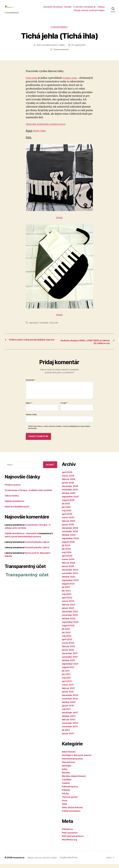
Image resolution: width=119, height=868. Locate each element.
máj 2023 (67, 598)
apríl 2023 (67, 602)
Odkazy (101, 9)
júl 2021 (66, 675)
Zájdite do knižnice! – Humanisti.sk (22, 537)
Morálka (66, 777)
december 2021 (70, 657)
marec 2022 (68, 647)
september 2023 (70, 584)
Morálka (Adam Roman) (74, 780)
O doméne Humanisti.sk (84, 9)
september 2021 (70, 668)
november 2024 (70, 535)
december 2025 (70, 490)
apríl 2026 (67, 476)
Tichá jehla (32, 82)
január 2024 (68, 570)
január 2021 (68, 696)
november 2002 (70, 727)
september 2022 (70, 626)
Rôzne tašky (40, 135)
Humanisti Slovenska (53, 9)
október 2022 (69, 622)
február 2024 (69, 567)
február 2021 (68, 692)
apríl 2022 (67, 643)
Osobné (66, 787)
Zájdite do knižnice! (14, 505)
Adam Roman (69, 756)
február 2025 (69, 525)
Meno (29, 407)
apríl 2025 (67, 518)
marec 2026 (68, 480)
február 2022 (68, 650)
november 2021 (70, 661)
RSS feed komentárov (73, 840)
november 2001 (70, 730)
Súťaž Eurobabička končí (17, 511)
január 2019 (68, 710)
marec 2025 (68, 521)
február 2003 (69, 723)
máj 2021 (66, 682)
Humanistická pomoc (72, 763)
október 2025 (69, 497)
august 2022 (68, 629)
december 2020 (70, 699)
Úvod (64, 804)
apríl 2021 (67, 685)
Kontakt (68, 9)
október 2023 (69, 581)
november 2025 (70, 494)
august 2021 (68, 671)
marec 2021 (68, 689)
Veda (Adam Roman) (72, 811)
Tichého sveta (71, 82)
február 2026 (69, 483)
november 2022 (70, 619)
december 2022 (70, 615)
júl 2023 (66, 591)
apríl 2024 (67, 560)
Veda (64, 808)
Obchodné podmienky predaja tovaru (48, 128)
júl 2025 (66, 508)
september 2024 (70, 542)
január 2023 (68, 612)
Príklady (66, 794)
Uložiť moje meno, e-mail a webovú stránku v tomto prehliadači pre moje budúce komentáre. (59, 431)
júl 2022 (66, 633)
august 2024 (68, 546)
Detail (59, 221)
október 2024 (69, 539)
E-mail (64, 407)
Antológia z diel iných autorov (77, 759)
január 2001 (68, 737)
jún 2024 (66, 553)
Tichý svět (54, 326)
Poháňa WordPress (72, 861)
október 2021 (68, 664)
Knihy (65, 773)
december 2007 (70, 717)
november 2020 (70, 703)
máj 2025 (67, 514)
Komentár (31, 384)
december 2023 (70, 574)
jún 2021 (66, 678)
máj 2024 (67, 556)
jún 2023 (66, 595)
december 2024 (70, 532)
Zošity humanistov (71, 815)
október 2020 (69, 706)
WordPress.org (69, 844)
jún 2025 (66, 511)
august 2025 (68, 504)
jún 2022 (66, 636)
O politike (67, 784)
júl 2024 (66, 549)
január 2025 (68, 528)
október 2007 (69, 720)
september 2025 (70, 501)
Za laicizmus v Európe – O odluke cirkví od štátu (28, 494)
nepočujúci (34, 326)
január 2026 (68, 487)
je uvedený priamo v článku (53, 49)
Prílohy (65, 797)
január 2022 (68, 654)
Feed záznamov (70, 837)
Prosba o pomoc (13, 489)
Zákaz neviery (12, 500)
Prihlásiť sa (67, 833)
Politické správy (70, 790)
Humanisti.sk (19, 861)
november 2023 (70, 577)
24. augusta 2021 (79, 49)
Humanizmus (68, 766)
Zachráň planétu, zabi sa (37, 546)
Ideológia (67, 770)
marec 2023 (68, 605)
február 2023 (69, 609)
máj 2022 (67, 640)
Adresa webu (31, 418)
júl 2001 (66, 734)
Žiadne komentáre (61, 53)
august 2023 (68, 588)
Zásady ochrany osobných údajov (89, 12)
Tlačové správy (60, 31)
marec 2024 (68, 563)
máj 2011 (66, 713)
